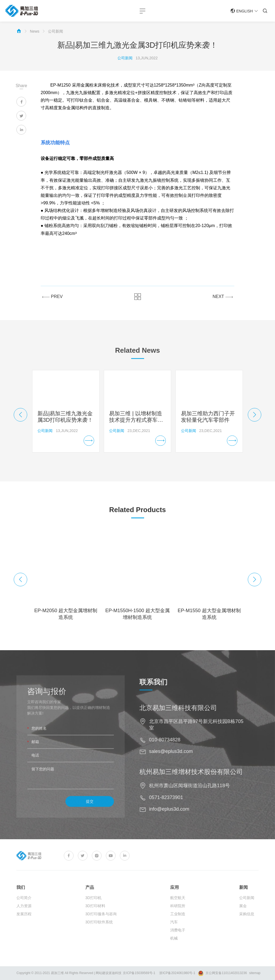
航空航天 (178, 908)
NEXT (223, 297)
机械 (174, 948)
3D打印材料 (95, 916)
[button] (20, 415)
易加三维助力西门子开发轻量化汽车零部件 (208, 417)
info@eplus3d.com (179, 809)
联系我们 (163, 682)
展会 (243, 916)
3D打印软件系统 (99, 932)
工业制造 (178, 924)
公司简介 (24, 908)
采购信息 (247, 924)
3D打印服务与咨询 (101, 924)
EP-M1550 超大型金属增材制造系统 (209, 614)
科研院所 (178, 916)
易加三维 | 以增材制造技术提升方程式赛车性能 (136, 417)
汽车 (174, 932)
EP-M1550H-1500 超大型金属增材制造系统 (137, 614)
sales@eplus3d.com (181, 751)
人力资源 (24, 916)
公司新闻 (55, 31)
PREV (52, 297)
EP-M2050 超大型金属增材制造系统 (66, 614)
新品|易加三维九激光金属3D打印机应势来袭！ (65, 417)
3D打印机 (93, 908)
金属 (187, 195)
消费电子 (178, 940)
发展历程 (24, 924)
